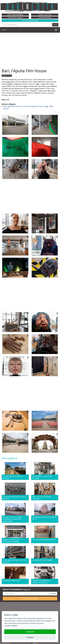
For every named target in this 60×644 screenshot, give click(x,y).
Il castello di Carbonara (11, 580)
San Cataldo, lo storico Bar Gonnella (42, 477)
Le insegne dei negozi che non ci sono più (15, 561)
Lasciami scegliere (11, 626)
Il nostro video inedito (30, 598)
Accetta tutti (30, 632)
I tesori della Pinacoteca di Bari (44, 540)
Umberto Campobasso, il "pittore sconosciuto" (42, 581)
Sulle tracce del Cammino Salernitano (42, 498)
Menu (4, 30)
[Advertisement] (30, 51)
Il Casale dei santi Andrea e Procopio (13, 477)
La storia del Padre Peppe (42, 560)
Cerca (55, 25)
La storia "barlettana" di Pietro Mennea (14, 498)
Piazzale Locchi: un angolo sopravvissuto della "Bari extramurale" (12, 519)
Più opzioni (30, 637)
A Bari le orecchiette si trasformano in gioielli (11, 541)
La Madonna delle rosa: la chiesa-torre (45, 518)
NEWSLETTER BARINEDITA (17, 589)
